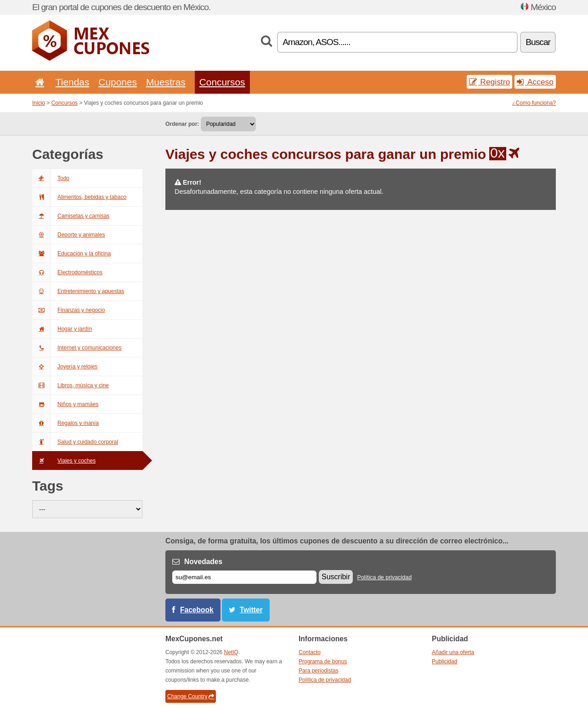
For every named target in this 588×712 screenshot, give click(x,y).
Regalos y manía (65, 423)
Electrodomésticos (67, 272)
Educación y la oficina (71, 254)
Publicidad (444, 661)
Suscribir (336, 577)
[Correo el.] (244, 577)
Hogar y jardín (62, 329)
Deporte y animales (68, 235)
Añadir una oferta (453, 652)
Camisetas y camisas (71, 216)
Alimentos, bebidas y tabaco (79, 197)
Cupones (118, 82)
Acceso (535, 82)
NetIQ (231, 652)
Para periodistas (319, 671)
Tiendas (73, 82)
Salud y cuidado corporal (75, 442)
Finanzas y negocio (68, 310)
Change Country (191, 696)
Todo (51, 178)
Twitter (251, 610)
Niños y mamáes (65, 404)
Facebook (197, 610)
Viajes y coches (64, 461)
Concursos (222, 82)
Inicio (39, 103)
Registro (490, 82)
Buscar (538, 42)
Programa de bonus (323, 661)
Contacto (310, 652)
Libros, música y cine (71, 385)
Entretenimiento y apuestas (78, 291)
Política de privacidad (385, 577)
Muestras (166, 82)
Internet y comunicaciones (77, 348)
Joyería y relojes (65, 367)
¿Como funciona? (534, 103)
